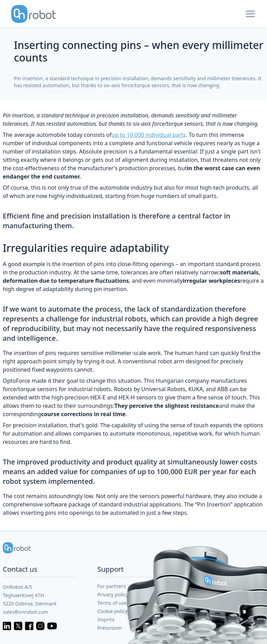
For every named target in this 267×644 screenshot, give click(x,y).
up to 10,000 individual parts (149, 135)
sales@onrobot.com (26, 612)
